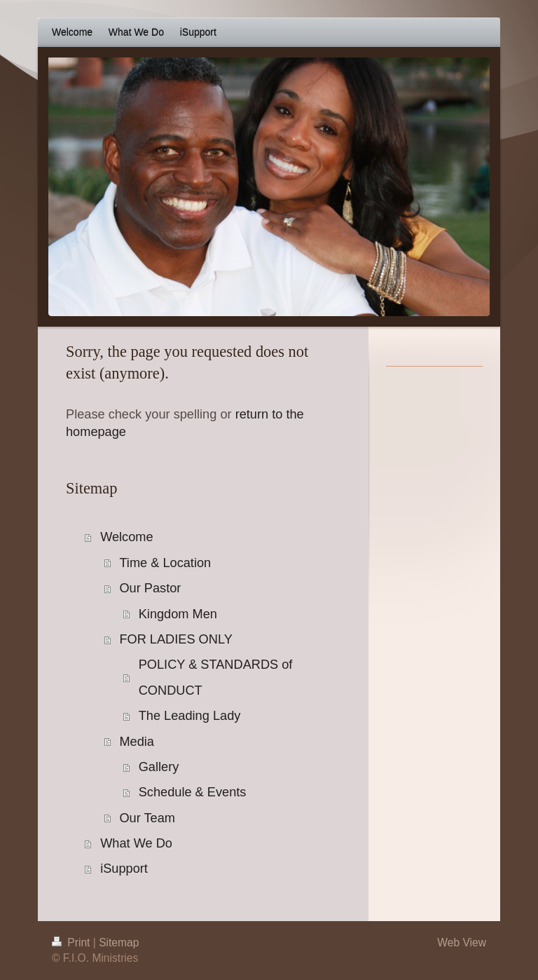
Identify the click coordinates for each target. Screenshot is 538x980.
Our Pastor (150, 588)
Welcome (126, 537)
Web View (462, 942)
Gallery (159, 767)
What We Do (136, 843)
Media (137, 742)
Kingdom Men (178, 614)
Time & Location (165, 563)
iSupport (124, 869)
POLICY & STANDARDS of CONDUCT (216, 677)
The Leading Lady (190, 716)
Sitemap (119, 942)
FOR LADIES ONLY (175, 639)
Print (73, 942)
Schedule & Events (193, 792)
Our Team (147, 818)
